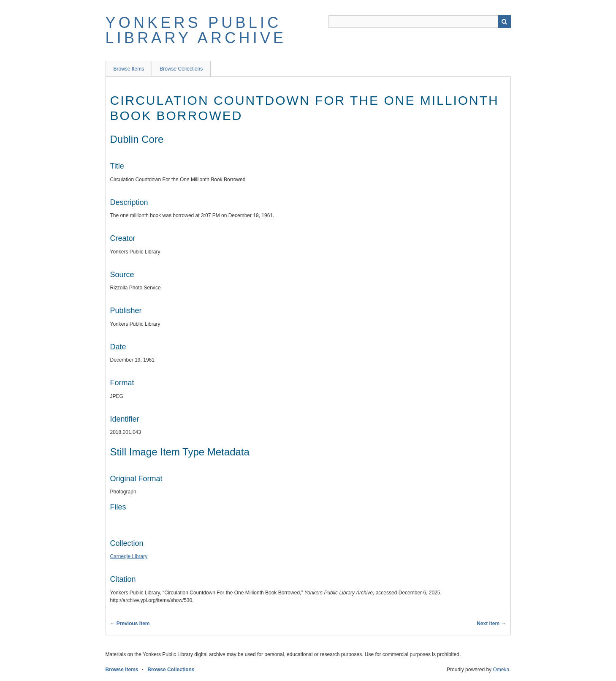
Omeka (501, 670)
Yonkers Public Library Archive (196, 30)
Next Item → (491, 624)
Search (505, 22)
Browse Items (129, 69)
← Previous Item (130, 624)
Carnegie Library (129, 556)
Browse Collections (181, 69)
